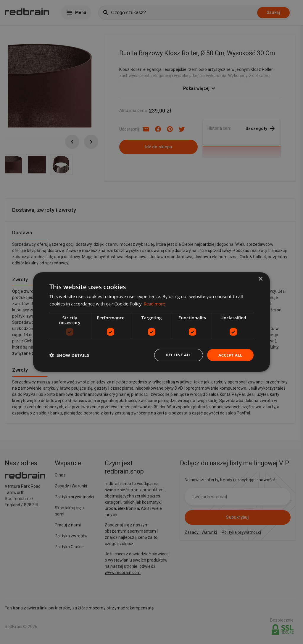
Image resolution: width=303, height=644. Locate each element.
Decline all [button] (176, 355)
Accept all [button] (230, 355)
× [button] (260, 279)
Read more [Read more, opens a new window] (155, 303)
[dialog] (151, 322)
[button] (69, 355)
